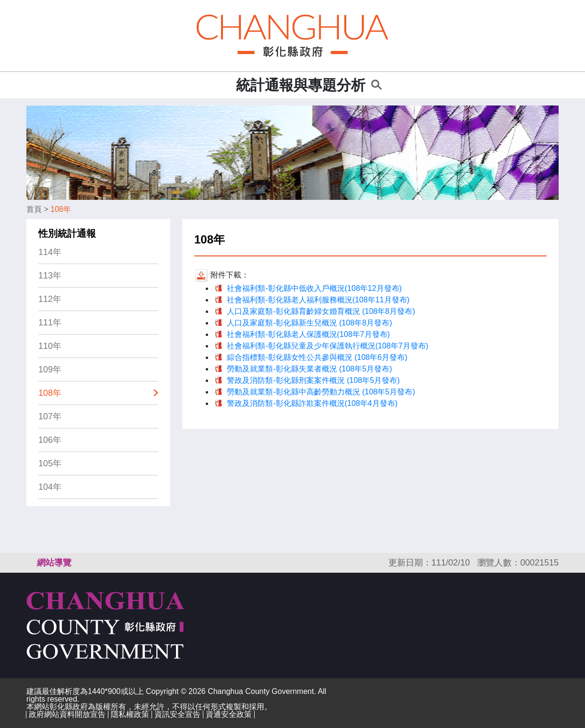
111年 (50, 323)
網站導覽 (54, 563)
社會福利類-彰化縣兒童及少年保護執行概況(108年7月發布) (328, 346)
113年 (50, 276)
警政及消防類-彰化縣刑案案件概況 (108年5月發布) (313, 380)
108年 (61, 209)
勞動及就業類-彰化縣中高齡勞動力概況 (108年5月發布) (321, 392)
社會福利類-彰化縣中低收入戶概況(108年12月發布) (314, 288)
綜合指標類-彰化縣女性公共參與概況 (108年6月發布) (317, 357)
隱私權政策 (130, 714)
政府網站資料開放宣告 (67, 714)
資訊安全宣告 (177, 714)
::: (226, 85)
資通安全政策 (229, 714)
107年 (50, 416)
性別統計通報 (67, 233)
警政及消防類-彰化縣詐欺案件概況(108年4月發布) (312, 403)
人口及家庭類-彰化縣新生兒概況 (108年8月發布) (309, 323)
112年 (50, 299)
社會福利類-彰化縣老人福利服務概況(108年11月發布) (318, 300)
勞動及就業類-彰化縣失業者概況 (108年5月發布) (309, 369)
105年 (50, 463)
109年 (50, 370)
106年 (50, 440)
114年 (50, 252)
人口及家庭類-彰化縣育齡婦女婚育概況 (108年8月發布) (321, 311)
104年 (50, 487)
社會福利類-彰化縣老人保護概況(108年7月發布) (308, 334)
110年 (50, 346)
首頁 (34, 209)
